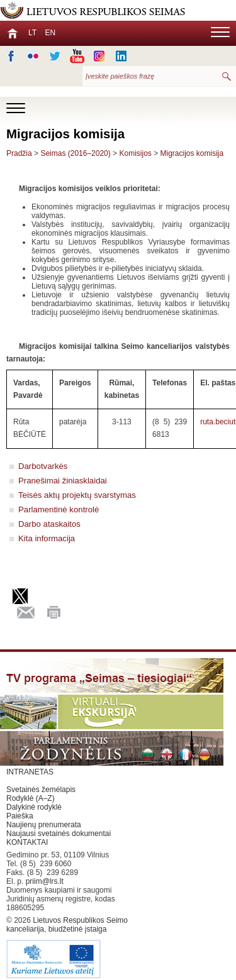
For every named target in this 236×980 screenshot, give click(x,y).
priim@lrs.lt (45, 881)
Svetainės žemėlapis (41, 790)
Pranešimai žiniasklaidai (63, 481)
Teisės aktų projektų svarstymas (77, 495)
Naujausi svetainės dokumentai (59, 834)
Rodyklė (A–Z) (31, 798)
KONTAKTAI (27, 842)
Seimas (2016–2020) (75, 153)
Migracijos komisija (192, 153)
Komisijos (135, 153)
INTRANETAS (30, 772)
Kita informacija (47, 538)
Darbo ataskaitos (49, 524)
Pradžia (19, 153)
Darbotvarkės (43, 466)
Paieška (20, 816)
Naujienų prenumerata (44, 825)
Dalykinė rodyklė (34, 807)
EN (50, 33)
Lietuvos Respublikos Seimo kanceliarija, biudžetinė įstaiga (69, 948)
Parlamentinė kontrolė (59, 509)
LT (32, 33)
